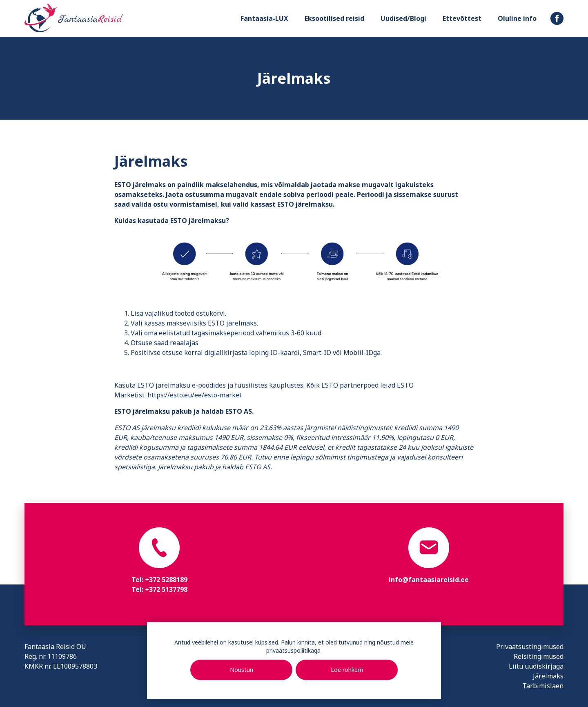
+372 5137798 (166, 589)
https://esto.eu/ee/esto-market (195, 395)
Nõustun (242, 670)
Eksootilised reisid (334, 18)
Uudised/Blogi (403, 18)
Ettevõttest (462, 18)
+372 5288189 (166, 580)
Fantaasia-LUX (264, 18)
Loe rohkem (347, 670)
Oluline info (517, 18)
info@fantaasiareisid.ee (429, 580)
